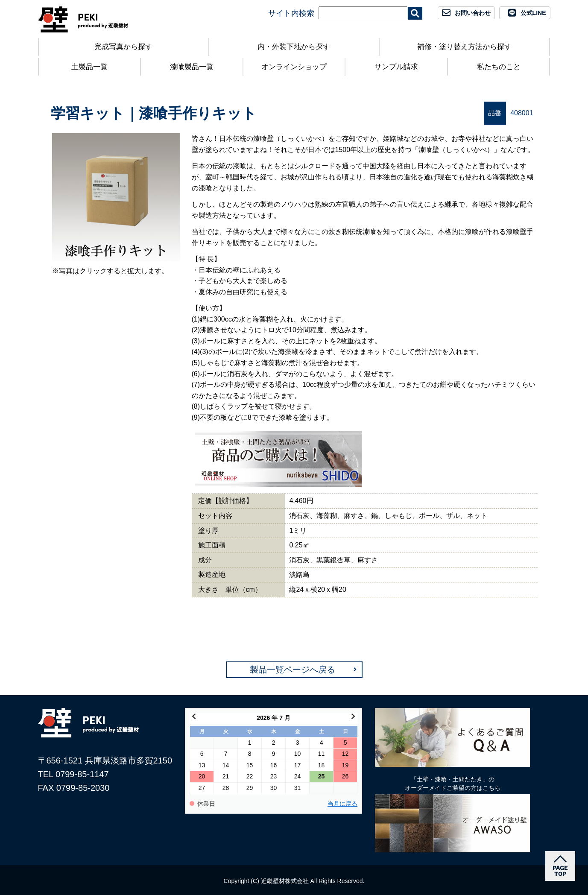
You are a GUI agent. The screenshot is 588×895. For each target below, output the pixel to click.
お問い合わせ (473, 13)
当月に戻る (342, 804)
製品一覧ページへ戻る (293, 670)
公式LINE (533, 13)
